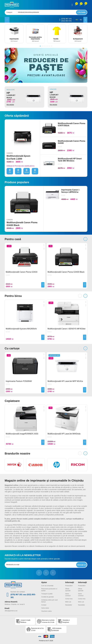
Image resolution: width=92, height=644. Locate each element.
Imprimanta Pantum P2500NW (19, 381)
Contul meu (69, 599)
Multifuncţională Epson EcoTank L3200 (18, 157)
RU (81, 20)
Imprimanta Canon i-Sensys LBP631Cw (70, 191)
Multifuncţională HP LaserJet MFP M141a (65, 381)
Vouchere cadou (47, 611)
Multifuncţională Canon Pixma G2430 (72, 142)
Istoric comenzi (68, 595)
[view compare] (76, 5)
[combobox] (11, 12)
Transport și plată (47, 594)
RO (77, 20)
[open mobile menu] (7, 20)
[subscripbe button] (81, 565)
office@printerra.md (11, 611)
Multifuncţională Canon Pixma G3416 (22, 272)
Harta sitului (45, 608)
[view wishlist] (80, 5)
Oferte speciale (68, 590)
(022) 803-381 (66, 21)
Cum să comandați (47, 586)
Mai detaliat (10, 105)
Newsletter (69, 605)
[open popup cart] (85, 5)
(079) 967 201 (66, 19)
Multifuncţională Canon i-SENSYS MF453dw (66, 329)
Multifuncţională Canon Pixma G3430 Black (22, 224)
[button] (40, 46)
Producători (69, 586)
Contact (44, 605)
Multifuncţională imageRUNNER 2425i (22, 434)
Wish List (68, 602)
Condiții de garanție (47, 597)
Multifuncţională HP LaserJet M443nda (64, 434)
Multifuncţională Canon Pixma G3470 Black (72, 124)
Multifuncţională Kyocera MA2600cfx (21, 329)
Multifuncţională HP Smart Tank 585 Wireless (70, 160)
